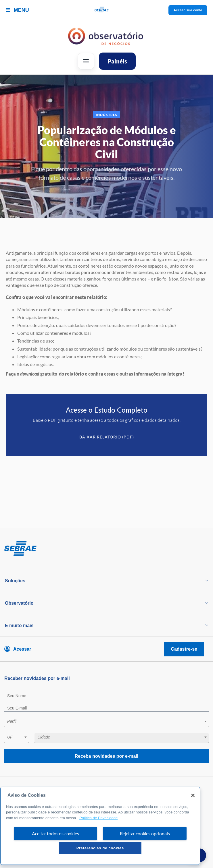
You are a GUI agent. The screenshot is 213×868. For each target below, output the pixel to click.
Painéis (117, 61)
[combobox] (106, 722)
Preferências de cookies (100, 848)
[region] (100, 826)
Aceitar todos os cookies (55, 833)
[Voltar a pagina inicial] (106, 10)
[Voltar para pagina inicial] (106, 549)
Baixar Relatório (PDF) (107, 437)
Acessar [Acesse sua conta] (22, 649)
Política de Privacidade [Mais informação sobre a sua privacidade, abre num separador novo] (98, 818)
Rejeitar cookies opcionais (145, 833)
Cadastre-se (184, 649)
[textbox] (109, 721)
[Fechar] (193, 795)
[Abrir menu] (86, 61)
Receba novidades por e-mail (106, 756)
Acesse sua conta (188, 10)
